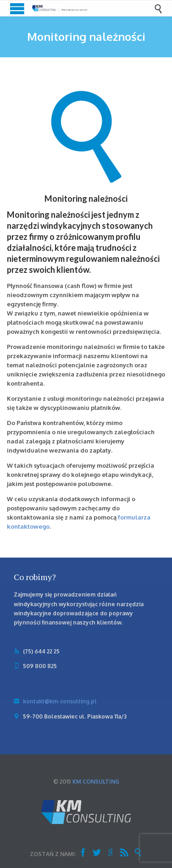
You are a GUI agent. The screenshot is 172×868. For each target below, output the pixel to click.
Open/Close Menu (17, 8)
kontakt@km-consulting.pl (55, 701)
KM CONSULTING (96, 782)
